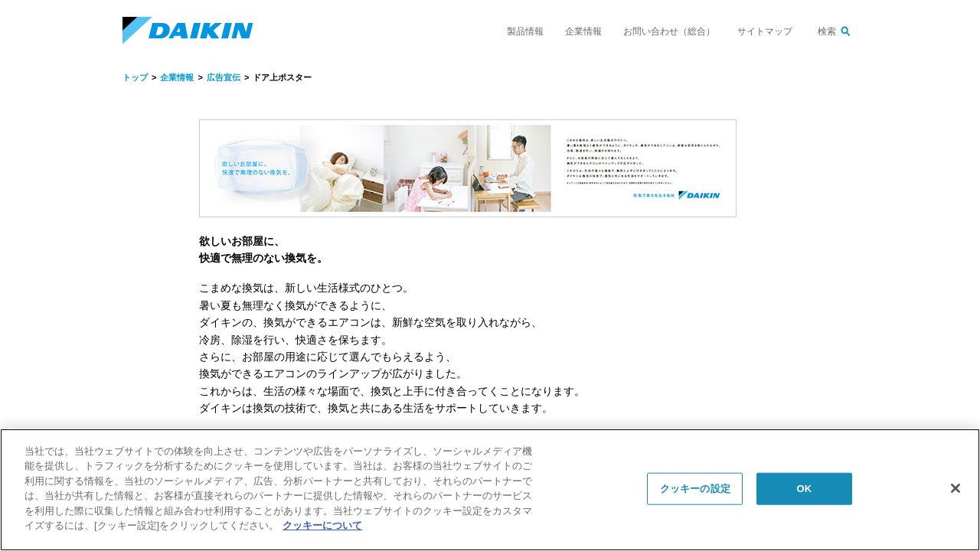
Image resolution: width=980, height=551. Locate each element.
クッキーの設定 (695, 489)
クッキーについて (322, 525)
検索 (827, 31)
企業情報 (583, 31)
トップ (135, 77)
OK (804, 489)
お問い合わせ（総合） (669, 31)
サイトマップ (765, 31)
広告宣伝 (224, 77)
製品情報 (525, 31)
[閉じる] (955, 488)
